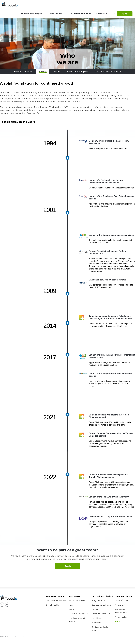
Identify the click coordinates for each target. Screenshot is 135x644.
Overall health (52, 605)
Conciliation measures (56, 601)
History (72, 605)
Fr (114, 14)
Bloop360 (96, 623)
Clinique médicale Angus (100, 629)
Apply (125, 14)
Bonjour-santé (98, 601)
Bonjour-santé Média (101, 605)
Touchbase (97, 618)
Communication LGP (101, 614)
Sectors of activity (77, 601)
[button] (33, 14)
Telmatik (96, 609)
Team (71, 609)
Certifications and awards (77, 620)
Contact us (102, 14)
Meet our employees (78, 614)
